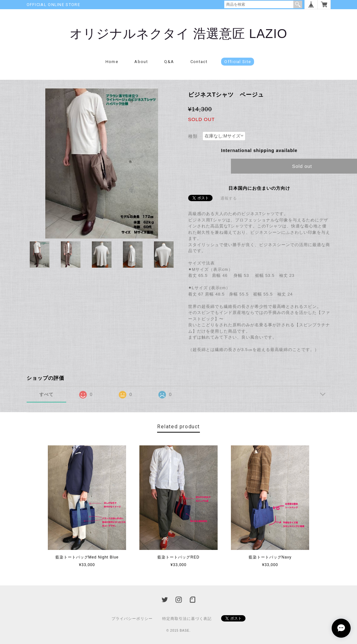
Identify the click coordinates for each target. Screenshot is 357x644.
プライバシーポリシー (132, 619)
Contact (199, 62)
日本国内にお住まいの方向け (259, 188)
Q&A (169, 62)
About (141, 62)
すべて (46, 394)
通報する (229, 198)
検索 (298, 4)
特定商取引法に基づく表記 (187, 619)
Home (112, 62)
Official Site (238, 62)
